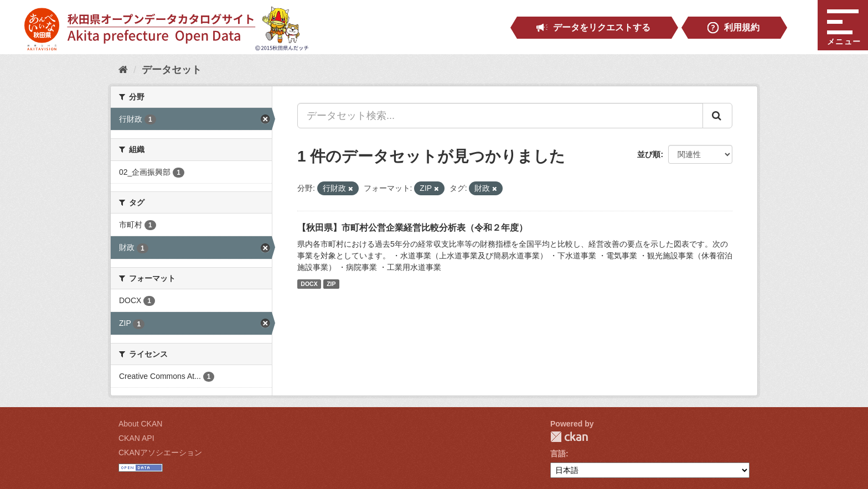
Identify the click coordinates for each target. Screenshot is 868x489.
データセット (172, 70)
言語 (558, 454)
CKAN (569, 437)
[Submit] (717, 116)
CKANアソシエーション (160, 452)
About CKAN (140, 424)
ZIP (331, 284)
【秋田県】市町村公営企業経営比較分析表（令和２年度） (412, 228)
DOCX (309, 284)
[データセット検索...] (500, 116)
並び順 (649, 154)
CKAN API (136, 438)
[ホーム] (123, 70)
